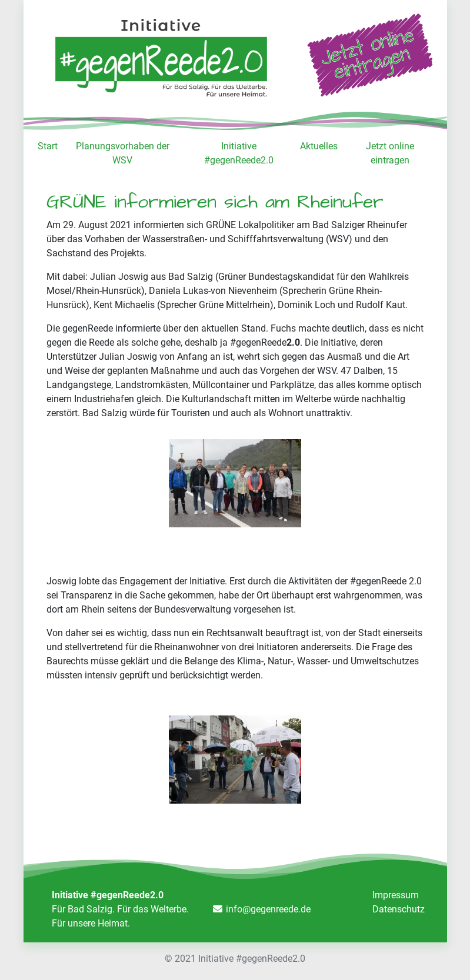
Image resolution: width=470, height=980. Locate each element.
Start (48, 146)
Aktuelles (319, 146)
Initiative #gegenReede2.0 (239, 153)
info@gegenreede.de (268, 909)
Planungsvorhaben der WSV (123, 153)
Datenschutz (399, 909)
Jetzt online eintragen (390, 153)
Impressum (396, 895)
